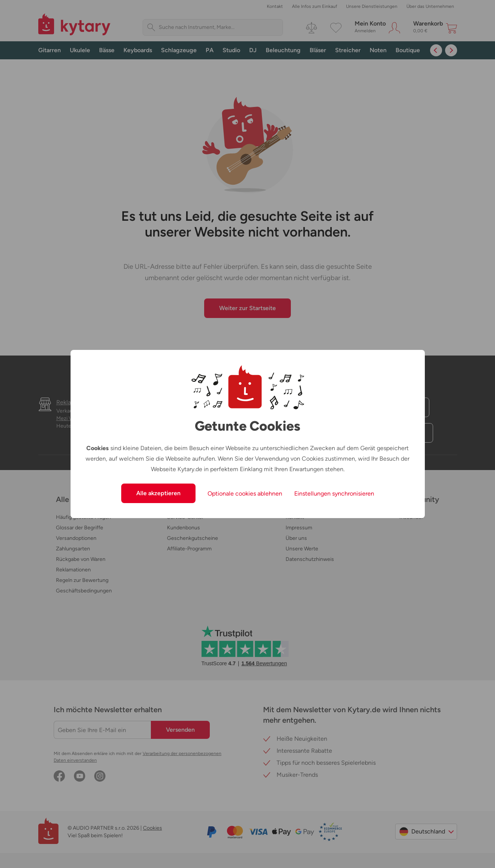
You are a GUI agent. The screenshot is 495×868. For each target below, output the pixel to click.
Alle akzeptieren (158, 493)
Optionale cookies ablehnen (245, 494)
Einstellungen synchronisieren (334, 494)
